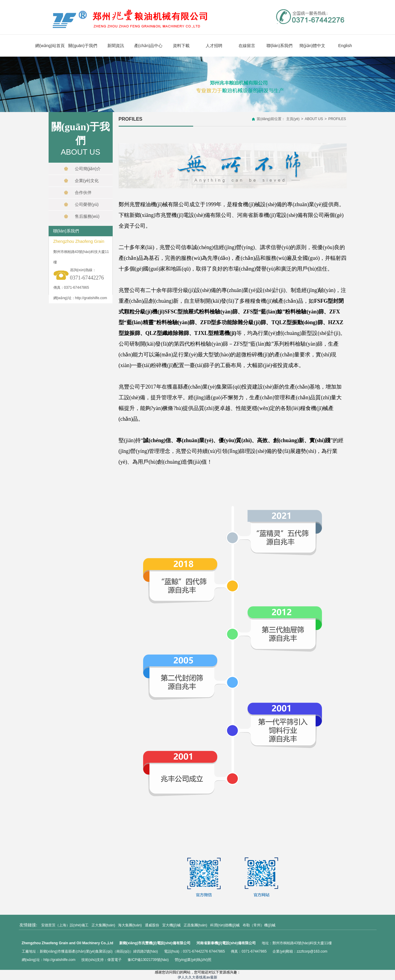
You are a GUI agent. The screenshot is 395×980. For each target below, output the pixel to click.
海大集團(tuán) (130, 925)
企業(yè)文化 (81, 181)
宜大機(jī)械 (171, 925)
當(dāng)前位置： (271, 119)
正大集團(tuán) (103, 925)
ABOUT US (314, 119)
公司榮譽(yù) (81, 204)
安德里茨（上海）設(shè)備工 (65, 925)
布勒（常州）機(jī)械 (259, 925)
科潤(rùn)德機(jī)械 (225, 925)
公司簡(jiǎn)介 (82, 169)
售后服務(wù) (82, 216)
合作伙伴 (78, 192)
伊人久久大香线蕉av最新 (197, 977)
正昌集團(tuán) (195, 925)
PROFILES (337, 119)
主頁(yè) (293, 119)
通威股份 (152, 925)
